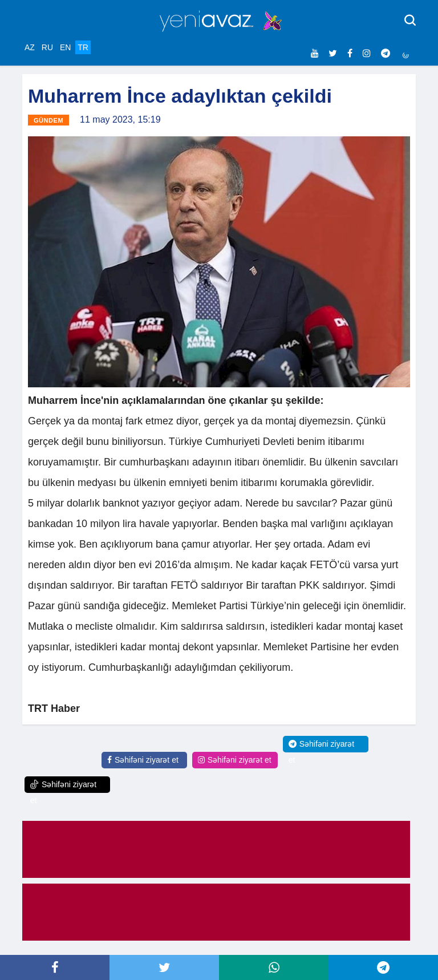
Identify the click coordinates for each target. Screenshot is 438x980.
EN (65, 47)
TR (83, 47)
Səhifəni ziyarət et (143, 760)
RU (47, 47)
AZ (30, 47)
